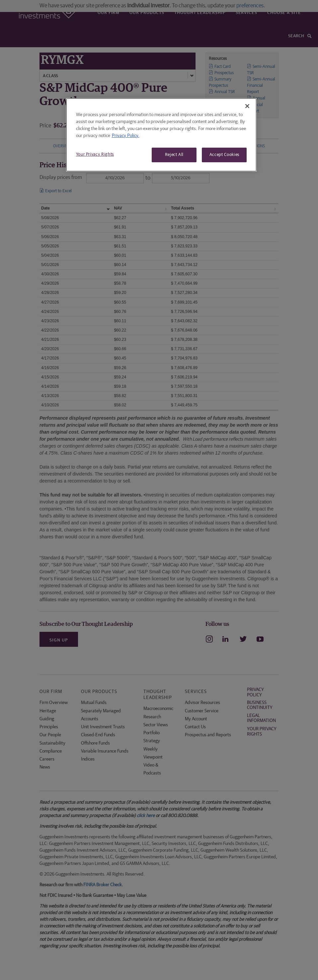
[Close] (247, 106)
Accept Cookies (224, 155)
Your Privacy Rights (95, 154)
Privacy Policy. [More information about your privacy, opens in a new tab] (126, 136)
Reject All (174, 155)
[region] (161, 135)
